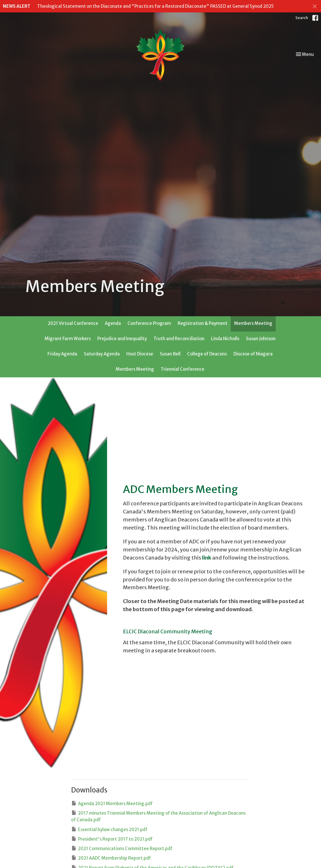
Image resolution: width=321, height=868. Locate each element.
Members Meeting (253, 323)
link (207, 558)
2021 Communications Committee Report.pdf (122, 848)
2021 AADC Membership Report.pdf (111, 858)
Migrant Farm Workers (68, 339)
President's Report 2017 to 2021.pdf (112, 839)
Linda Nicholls (225, 339)
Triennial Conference (183, 369)
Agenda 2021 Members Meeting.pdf (112, 803)
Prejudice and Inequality (122, 339)
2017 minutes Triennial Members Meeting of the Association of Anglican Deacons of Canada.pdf (158, 816)
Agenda (113, 323)
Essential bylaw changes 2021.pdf (109, 829)
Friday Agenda (62, 354)
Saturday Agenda (102, 354)
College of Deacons (207, 354)
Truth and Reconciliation (179, 339)
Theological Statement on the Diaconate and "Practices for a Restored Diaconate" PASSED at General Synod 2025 (155, 6)
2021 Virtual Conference (73, 323)
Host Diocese (140, 354)
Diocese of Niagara (253, 354)
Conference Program (149, 323)
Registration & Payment (203, 323)
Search (302, 18)
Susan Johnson (261, 339)
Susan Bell (170, 354)
